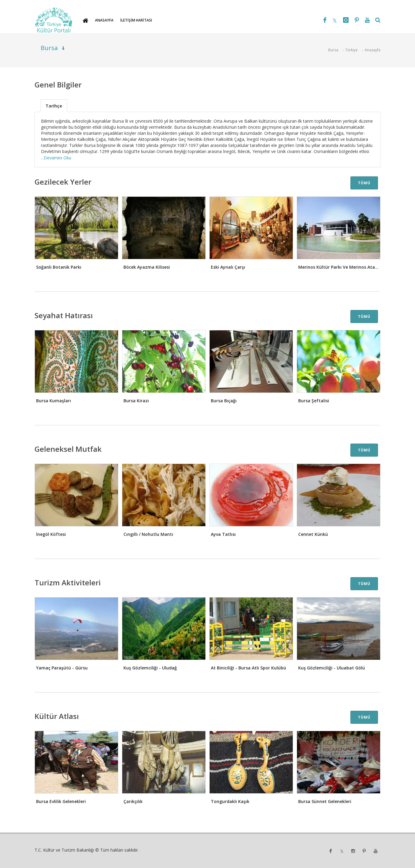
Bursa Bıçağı (224, 401)
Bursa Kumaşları (54, 401)
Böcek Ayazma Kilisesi (147, 267)
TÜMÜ (364, 183)
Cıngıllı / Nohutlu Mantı (148, 534)
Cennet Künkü (313, 534)
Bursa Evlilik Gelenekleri (61, 801)
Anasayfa (373, 50)
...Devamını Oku (56, 158)
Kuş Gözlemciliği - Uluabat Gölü (332, 668)
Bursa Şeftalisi (314, 401)
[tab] (54, 106)
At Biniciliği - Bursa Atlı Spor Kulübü (248, 668)
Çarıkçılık (133, 801)
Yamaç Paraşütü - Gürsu (62, 668)
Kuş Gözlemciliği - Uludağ (150, 668)
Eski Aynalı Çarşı (228, 267)
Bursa (333, 50)
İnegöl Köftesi (51, 534)
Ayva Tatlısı (223, 534)
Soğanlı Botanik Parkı (59, 267)
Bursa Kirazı (136, 401)
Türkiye (351, 50)
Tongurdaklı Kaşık (230, 801)
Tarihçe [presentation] (54, 106)
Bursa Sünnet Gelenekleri (325, 801)
